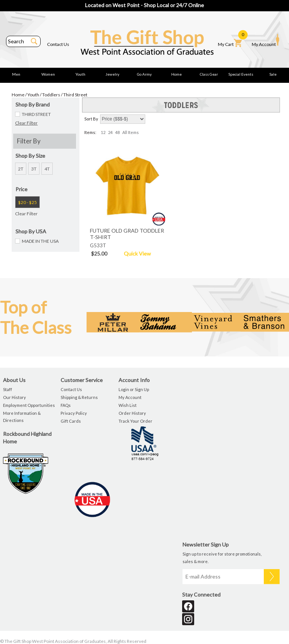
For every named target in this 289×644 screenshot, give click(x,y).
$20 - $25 (27, 202)
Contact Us (58, 44)
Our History (14, 397)
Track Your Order (135, 421)
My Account (265, 40)
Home (176, 74)
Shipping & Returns (79, 397)
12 (103, 132)
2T (21, 169)
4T (47, 169)
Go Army (144, 74)
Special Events (241, 74)
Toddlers (51, 95)
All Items (131, 132)
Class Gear (209, 74)
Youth (80, 74)
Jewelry (112, 74)
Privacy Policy (74, 413)
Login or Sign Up (134, 389)
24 (110, 132)
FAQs (66, 405)
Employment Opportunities (29, 405)
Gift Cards (71, 421)
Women (48, 74)
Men (16, 74)
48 (117, 132)
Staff (8, 389)
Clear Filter (26, 123)
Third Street (75, 95)
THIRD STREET (36, 114)
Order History (132, 413)
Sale (273, 74)
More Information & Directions (22, 417)
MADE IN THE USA (40, 241)
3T (34, 169)
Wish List (128, 405)
